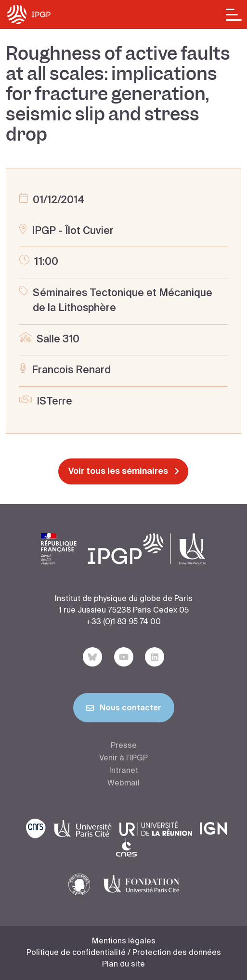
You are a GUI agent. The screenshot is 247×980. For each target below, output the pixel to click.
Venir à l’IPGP (123, 758)
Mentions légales (124, 941)
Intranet (124, 771)
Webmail (123, 784)
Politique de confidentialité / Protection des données (124, 953)
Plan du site (123, 965)
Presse (124, 746)
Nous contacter (124, 710)
